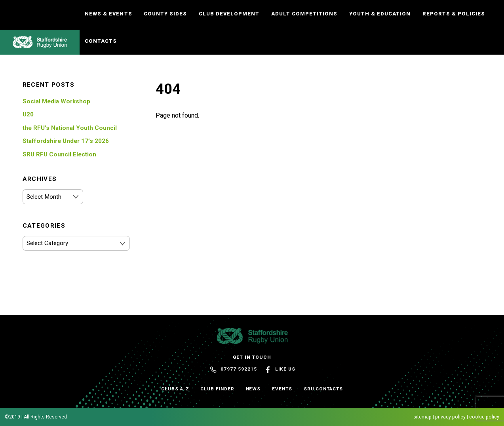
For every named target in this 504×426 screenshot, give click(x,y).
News (253, 389)
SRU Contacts (323, 389)
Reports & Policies (454, 14)
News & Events (108, 14)
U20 (28, 114)
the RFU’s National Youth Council (70, 128)
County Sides (165, 14)
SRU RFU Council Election (59, 154)
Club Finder (217, 389)
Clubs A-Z (175, 389)
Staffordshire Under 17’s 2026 (66, 141)
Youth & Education (380, 14)
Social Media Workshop (56, 101)
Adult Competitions (304, 14)
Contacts (101, 41)
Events (282, 389)
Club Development (229, 14)
